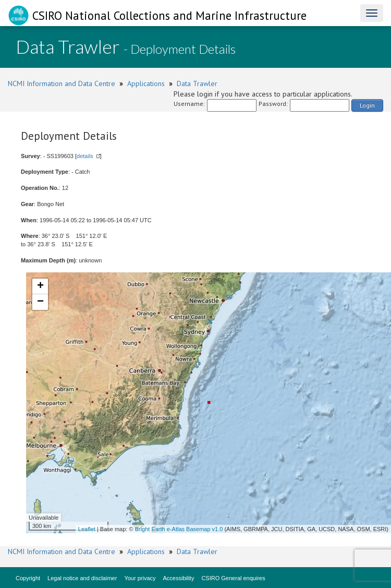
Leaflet (87, 529)
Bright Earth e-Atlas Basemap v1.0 (179, 529)
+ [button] (40, 286)
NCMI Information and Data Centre (62, 83)
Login (367, 105)
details (85, 156)
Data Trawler (197, 83)
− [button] (40, 302)
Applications (146, 83)
